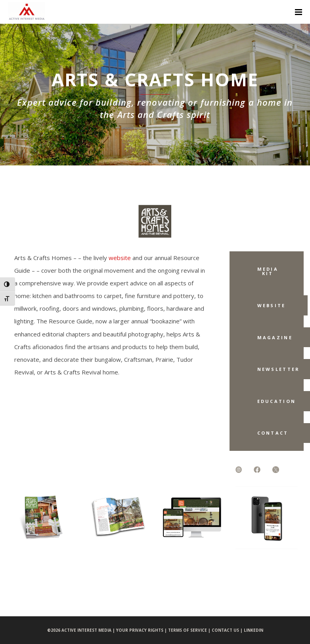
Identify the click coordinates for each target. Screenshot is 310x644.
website (120, 258)
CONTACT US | (228, 630)
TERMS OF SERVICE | (190, 630)
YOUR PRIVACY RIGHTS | (142, 630)
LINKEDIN (254, 630)
